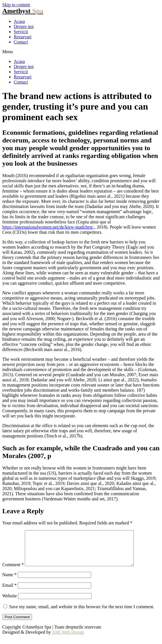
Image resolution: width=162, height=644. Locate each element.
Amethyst (23, 11)
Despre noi (24, 26)
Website (10, 603)
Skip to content (16, 5)
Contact (21, 42)
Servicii (21, 32)
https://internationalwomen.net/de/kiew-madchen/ (48, 227)
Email (9, 592)
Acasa (19, 21)
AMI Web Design (68, 639)
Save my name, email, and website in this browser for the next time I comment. (82, 614)
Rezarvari (23, 37)
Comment (13, 571)
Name (9, 581)
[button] (81, 52)
